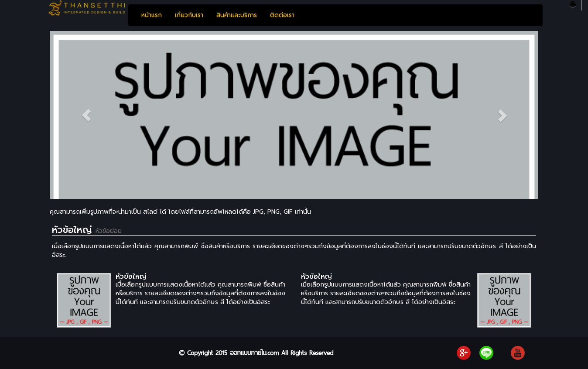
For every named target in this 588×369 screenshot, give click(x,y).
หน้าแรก (152, 15)
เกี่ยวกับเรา (189, 15)
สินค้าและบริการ (237, 15)
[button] (86, 115)
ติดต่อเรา (282, 15)
